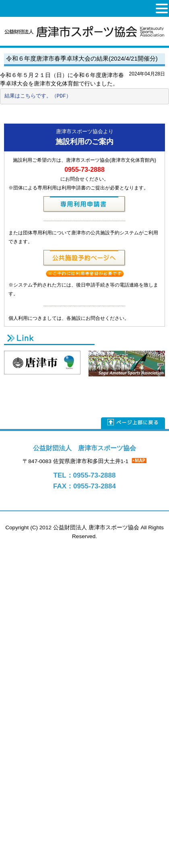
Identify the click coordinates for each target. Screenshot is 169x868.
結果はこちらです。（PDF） (38, 96)
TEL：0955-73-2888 (85, 475)
